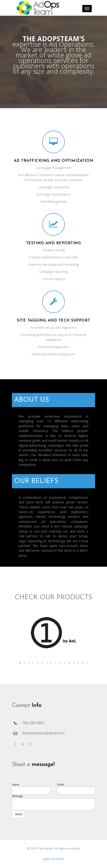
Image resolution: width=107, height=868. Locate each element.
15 (83, 663)
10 (60, 663)
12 (69, 663)
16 (87, 663)
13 (74, 663)
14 (78, 663)
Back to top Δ (54, 859)
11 (65, 663)
